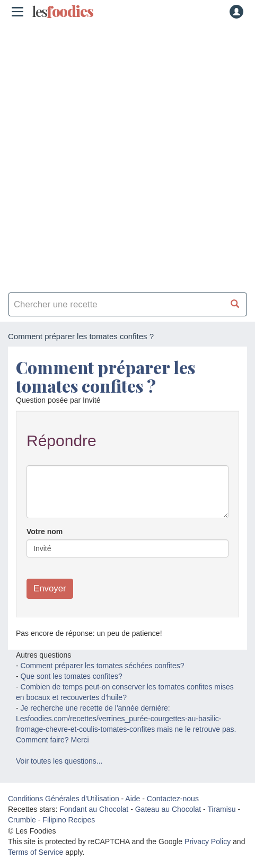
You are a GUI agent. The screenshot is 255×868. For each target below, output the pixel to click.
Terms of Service (36, 852)
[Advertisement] (127, 154)
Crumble (22, 820)
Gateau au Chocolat (168, 809)
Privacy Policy (208, 842)
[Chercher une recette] (235, 304)
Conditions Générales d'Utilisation (64, 799)
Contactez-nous (173, 799)
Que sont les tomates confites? (72, 676)
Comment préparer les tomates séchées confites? (103, 666)
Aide (133, 799)
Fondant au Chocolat (94, 809)
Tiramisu (221, 809)
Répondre (61, 441)
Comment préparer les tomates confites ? (105, 376)
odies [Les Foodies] (63, 12)
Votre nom (45, 532)
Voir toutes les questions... (59, 761)
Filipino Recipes (69, 820)
